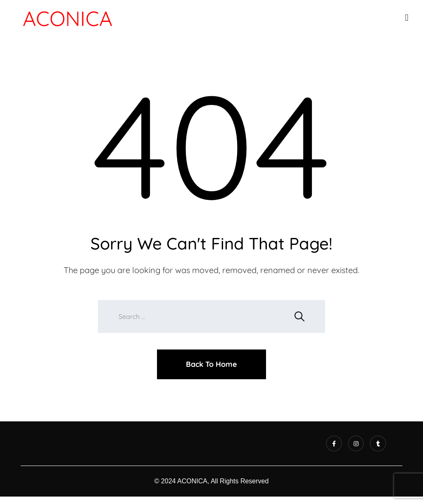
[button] (407, 18)
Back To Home (211, 364)
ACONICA (68, 18)
